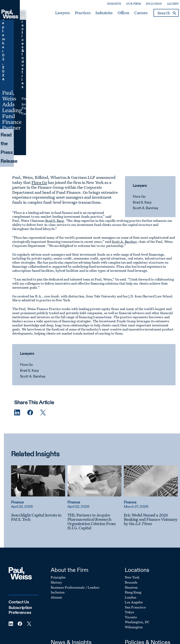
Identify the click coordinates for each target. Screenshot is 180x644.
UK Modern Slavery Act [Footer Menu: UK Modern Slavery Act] (142, 582)
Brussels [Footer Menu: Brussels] (131, 490)
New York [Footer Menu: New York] (132, 485)
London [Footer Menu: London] (131, 505)
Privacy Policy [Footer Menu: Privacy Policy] (135, 563)
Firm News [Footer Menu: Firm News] (59, 582)
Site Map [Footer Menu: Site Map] (131, 592)
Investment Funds (128, 46)
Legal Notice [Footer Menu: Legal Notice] (134, 558)
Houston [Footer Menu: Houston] (131, 495)
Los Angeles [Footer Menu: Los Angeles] (134, 510)
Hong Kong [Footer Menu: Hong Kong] (133, 500)
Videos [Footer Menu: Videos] (56, 577)
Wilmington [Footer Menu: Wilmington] (134, 535)
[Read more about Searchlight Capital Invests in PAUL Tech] (34, 389)
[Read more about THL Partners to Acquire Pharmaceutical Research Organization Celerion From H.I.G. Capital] (91, 389)
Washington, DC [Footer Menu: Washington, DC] (137, 530)
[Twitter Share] (36, 321)
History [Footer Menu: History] (56, 490)
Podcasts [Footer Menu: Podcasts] (58, 592)
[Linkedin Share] (10, 321)
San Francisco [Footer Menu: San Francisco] (135, 515)
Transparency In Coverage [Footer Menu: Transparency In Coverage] (144, 587)
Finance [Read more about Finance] (14, 410)
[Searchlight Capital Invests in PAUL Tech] (34, 425)
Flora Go (136, 105)
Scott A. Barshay (143, 116)
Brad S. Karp (139, 110)
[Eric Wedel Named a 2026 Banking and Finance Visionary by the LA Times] (147, 427)
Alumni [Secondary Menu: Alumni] (169, 4)
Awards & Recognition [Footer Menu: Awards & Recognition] (67, 573)
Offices (120, 13)
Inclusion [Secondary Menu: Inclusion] (150, 4)
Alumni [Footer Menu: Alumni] (56, 505)
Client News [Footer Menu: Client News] (60, 558)
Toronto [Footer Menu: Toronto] (131, 525)
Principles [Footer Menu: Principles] (58, 485)
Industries (101, 13)
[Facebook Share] (23, 321)
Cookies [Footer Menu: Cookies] (131, 568)
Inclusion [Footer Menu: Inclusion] (58, 500)
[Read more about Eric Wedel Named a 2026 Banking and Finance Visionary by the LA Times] (147, 389)
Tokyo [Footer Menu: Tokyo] (129, 520)
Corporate (123, 51)
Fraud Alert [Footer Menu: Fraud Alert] (134, 577)
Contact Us (19, 510)
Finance (121, 40)
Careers (138, 13)
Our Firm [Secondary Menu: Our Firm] (130, 4)
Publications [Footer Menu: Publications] (60, 568)
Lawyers (59, 13)
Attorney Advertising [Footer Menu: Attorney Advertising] (141, 573)
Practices (79, 13)
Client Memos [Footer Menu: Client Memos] (61, 587)
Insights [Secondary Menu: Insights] (111, 4)
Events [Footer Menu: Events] (56, 563)
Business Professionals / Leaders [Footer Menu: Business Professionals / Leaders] (75, 495)
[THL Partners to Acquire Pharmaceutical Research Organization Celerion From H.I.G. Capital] (91, 429)
